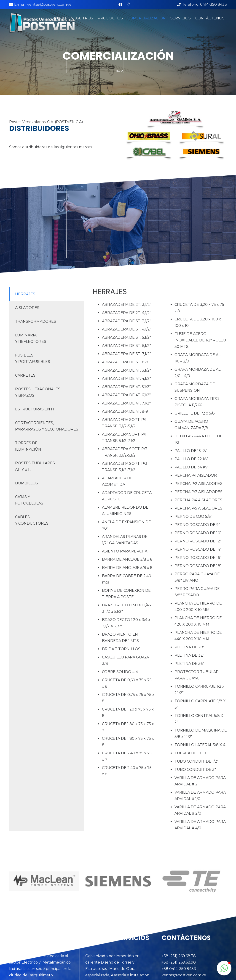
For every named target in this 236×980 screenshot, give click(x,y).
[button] (224, 968)
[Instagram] (129, 5)
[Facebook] (120, 5)
